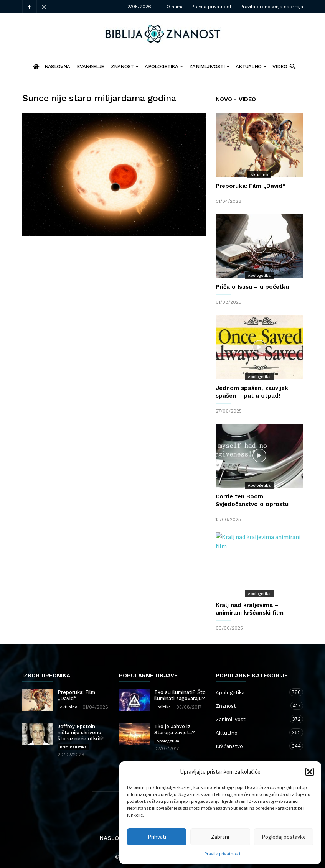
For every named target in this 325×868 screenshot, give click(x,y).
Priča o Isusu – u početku (252, 287)
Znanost (125, 67)
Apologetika (164, 67)
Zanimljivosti (209, 67)
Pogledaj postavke (284, 837)
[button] (310, 772)
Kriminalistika (73, 747)
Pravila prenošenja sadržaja (272, 7)
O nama (175, 7)
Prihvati (157, 837)
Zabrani (220, 837)
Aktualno (251, 67)
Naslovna (115, 838)
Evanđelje (91, 67)
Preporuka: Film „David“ (251, 186)
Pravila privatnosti (222, 854)
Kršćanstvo (252, 746)
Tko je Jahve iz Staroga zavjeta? (175, 729)
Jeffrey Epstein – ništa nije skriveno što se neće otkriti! (81, 732)
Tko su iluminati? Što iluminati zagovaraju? (180, 695)
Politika (164, 707)
